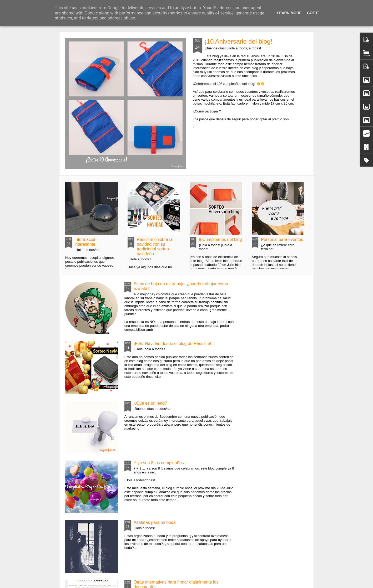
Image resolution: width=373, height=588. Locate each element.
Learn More (289, 13)
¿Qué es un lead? (150, 403)
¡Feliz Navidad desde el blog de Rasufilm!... (174, 344)
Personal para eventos (282, 239)
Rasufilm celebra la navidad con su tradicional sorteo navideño (155, 247)
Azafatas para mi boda (155, 522)
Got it (313, 13)
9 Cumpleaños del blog (220, 239)
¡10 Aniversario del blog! (238, 41)
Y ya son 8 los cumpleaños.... (161, 463)
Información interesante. (85, 242)
